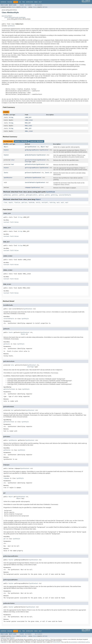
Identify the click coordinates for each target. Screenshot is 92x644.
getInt (47, 195)
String (11, 117)
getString (54, 195)
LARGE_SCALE (29, 120)
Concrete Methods (37, 141)
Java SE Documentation (43, 639)
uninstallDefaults (65, 195)
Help (40, 2)
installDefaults (30, 183)
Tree (24, 2)
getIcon (41, 195)
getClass (24, 203)
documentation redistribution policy (79, 642)
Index (36, 2)
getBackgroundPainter (32, 150)
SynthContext (32, 147)
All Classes (38, 5)
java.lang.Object (7, 16)
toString (52, 203)
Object (6, 147)
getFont (22, 195)
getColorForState (31, 160)
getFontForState (30, 164)
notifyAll (45, 203)
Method (24, 7)
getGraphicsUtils (32, 195)
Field (13, 7)
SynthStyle (11, 26)
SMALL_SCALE (29, 131)
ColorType (28, 162)
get (26, 147)
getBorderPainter (31, 155)
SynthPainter (8, 178)
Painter (6, 150)
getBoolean (7, 195)
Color (13, 160)
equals (11, 203)
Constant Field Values (11, 222)
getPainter (28, 178)
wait (58, 203)
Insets (6, 173)
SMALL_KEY (28, 128)
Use (20, 2)
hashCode (32, 203)
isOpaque (28, 187)
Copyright (3, 642)
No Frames (28, 5)
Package (10, 2)
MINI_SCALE (28, 126)
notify (38, 203)
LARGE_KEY (28, 117)
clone (5, 203)
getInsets (28, 173)
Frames (22, 5)
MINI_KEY (28, 123)
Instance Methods (21, 141)
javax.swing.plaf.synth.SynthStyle (15, 17)
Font (12, 164)
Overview (3, 2)
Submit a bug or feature (8, 638)
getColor (15, 195)
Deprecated (30, 2)
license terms (57, 642)
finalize (17, 203)
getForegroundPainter (32, 168)
